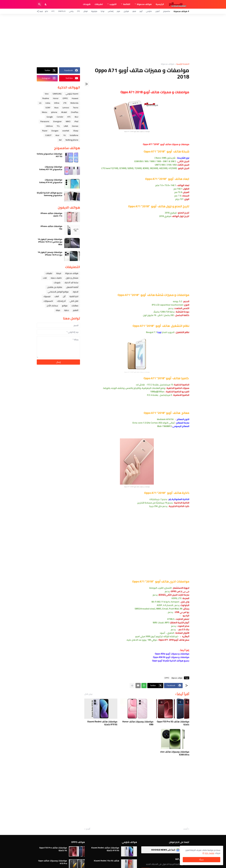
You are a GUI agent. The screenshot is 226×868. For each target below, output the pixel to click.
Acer (57, 135)
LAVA (66, 126)
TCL (58, 126)
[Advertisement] (113, 38)
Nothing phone (72, 140)
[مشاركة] (87, 84)
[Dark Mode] (46, 4)
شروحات (87, 4)
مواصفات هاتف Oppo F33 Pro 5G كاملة (173, 723)
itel (60, 140)
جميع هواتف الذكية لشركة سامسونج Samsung (50, 194)
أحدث (185, 829)
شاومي (149, 11)
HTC (53, 11)
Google (50, 117)
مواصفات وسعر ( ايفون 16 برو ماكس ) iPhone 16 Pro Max (50, 242)
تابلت (45, 278)
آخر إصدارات (61, 301)
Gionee (75, 126)
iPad (76, 121)
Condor (60, 117)
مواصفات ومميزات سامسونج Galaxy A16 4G (51, 181)
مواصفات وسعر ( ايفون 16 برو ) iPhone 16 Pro (50, 253)
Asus (56, 108)
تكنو (46, 11)
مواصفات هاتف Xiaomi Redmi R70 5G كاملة (102, 723)
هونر (118, 11)
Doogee (55, 131)
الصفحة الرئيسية (183, 64)
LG (40, 103)
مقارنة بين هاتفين (55, 287)
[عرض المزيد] (132, 686)
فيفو (134, 11)
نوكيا (103, 11)
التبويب (113, 4)
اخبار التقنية (74, 296)
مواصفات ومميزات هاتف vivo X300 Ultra (175, 753)
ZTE (78, 11)
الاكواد (75, 292)
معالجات (75, 306)
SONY (48, 108)
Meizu (45, 112)
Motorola (74, 103)
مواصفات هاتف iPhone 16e (51, 228)
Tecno (76, 108)
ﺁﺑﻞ (64, 296)
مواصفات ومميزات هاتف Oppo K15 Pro (53, 862)
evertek (66, 131)
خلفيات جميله (56, 278)
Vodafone (74, 135)
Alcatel (64, 112)
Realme (46, 98)
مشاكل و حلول (72, 278)
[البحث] (39, 4)
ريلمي (71, 11)
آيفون (157, 11)
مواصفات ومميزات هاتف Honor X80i (138, 723)
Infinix (57, 103)
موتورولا (94, 11)
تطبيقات (99, 4)
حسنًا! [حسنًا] (201, 860)
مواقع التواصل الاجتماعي (58, 292)
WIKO (68, 121)
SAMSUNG (57, 94)
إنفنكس (111, 11)
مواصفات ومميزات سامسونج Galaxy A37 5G (51, 168)
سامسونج (167, 11)
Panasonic (45, 121)
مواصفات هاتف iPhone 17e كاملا (51, 215)
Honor (56, 98)
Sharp (76, 131)
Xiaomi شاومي (72, 94)
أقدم (88, 829)
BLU (77, 117)
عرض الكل (88, 694)
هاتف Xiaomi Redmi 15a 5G (107, 861)
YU (65, 135)
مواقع (65, 306)
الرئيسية (160, 4)
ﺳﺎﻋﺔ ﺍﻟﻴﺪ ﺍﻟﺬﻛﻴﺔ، (71, 283)
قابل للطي (74, 301)
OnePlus (62, 11)
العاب (57, 296)
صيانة (58, 310)
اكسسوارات (48, 301)
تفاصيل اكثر (209, 853)
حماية (67, 310)
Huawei (75, 98)
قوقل (85, 11)
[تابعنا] (41, 11)
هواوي (126, 11)
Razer (45, 131)
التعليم (76, 310)
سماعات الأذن (52, 306)
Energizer (58, 121)
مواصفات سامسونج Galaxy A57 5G (50, 155)
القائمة (127, 4)
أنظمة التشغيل (72, 287)
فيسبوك (47, 296)
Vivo (47, 94)
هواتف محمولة (144, 4)
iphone (54, 112)
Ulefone (49, 126)
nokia (48, 103)
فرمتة (59, 273)
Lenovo (66, 108)
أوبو (141, 11)
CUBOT (48, 135)
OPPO (167, 678)
